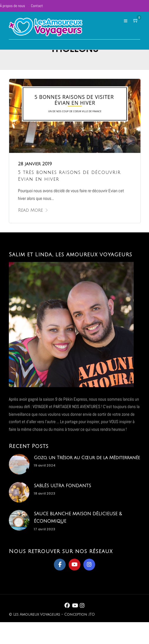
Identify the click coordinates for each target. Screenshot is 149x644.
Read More (33, 210)
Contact (37, 6)
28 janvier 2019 (35, 164)
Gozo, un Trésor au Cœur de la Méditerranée (87, 458)
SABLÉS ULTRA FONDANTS (62, 486)
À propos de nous (13, 6)
